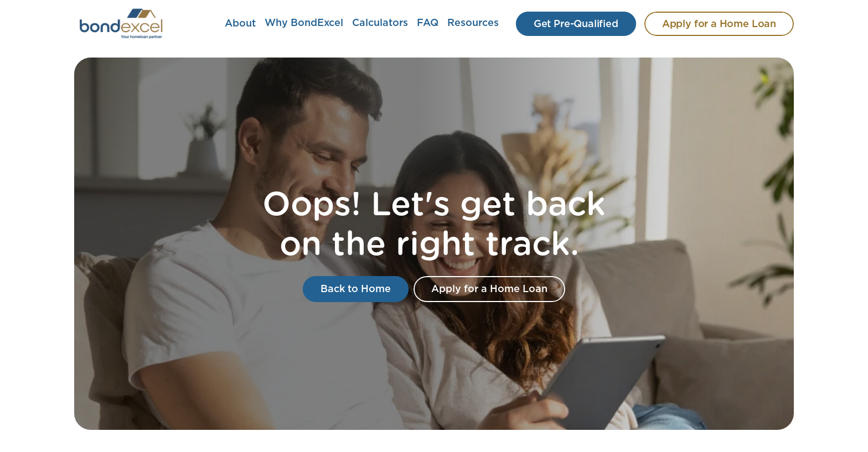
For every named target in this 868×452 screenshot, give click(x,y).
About (240, 24)
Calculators (380, 23)
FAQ (428, 23)
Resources (473, 23)
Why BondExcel (304, 23)
